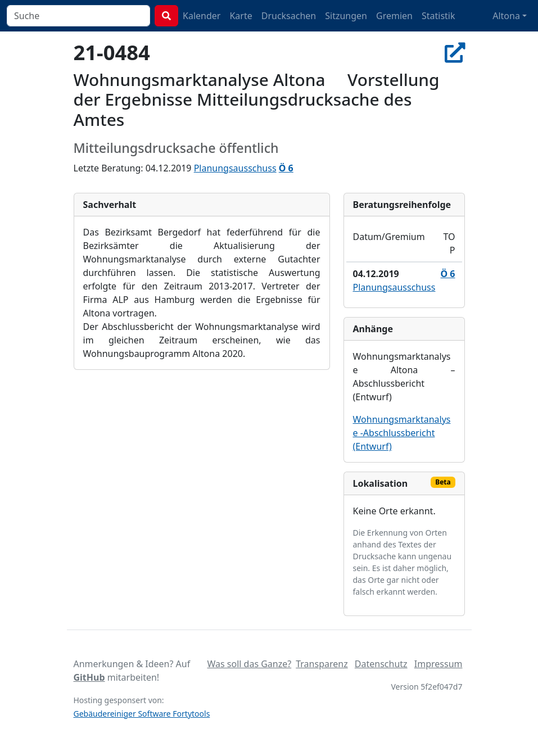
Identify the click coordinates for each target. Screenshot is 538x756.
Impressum (438, 664)
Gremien (394, 16)
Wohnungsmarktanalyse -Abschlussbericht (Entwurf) (402, 433)
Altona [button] (506, 16)
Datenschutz (381, 664)
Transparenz (322, 664)
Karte (241, 16)
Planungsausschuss (235, 168)
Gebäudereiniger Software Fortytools (142, 714)
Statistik (438, 16)
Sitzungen (346, 16)
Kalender (202, 16)
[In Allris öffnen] (455, 52)
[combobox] (78, 16)
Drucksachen (289, 16)
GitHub (89, 677)
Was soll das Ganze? (249, 664)
